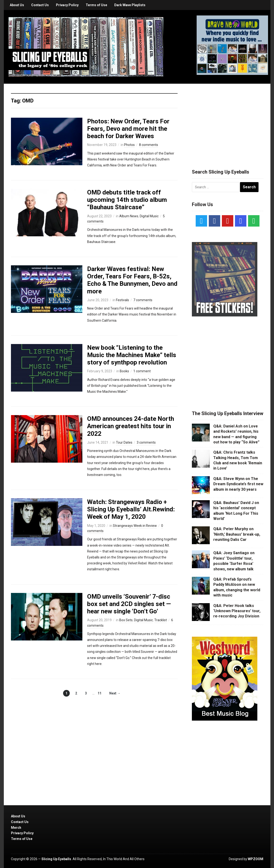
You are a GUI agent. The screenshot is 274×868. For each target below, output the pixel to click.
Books (124, 371)
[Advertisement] (228, 121)
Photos (129, 145)
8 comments (149, 145)
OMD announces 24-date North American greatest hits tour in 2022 (131, 426)
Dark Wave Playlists (130, 5)
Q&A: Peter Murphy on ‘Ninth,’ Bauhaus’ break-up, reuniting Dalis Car (237, 534)
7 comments (143, 300)
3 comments (146, 442)
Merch (16, 828)
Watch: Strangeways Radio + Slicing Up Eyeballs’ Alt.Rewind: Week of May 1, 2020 (131, 509)
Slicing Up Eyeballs (56, 859)
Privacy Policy (67, 5)
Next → (115, 693)
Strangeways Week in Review (135, 526)
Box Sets (126, 620)
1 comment (142, 371)
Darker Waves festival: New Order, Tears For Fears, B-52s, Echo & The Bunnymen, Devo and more (132, 280)
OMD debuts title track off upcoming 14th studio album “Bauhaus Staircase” (127, 200)
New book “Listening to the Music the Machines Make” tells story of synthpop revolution (132, 355)
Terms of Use (96, 5)
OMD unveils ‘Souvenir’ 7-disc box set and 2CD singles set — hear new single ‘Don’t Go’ (129, 604)
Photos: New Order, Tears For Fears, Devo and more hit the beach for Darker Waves (128, 129)
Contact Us (40, 5)
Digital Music (149, 216)
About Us (17, 5)
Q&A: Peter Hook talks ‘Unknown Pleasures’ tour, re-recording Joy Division (237, 611)
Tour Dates (124, 442)
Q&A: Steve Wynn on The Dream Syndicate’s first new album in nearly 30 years (238, 484)
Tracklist (161, 620)
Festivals (122, 300)
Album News (129, 216)
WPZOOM (256, 859)
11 (100, 693)
